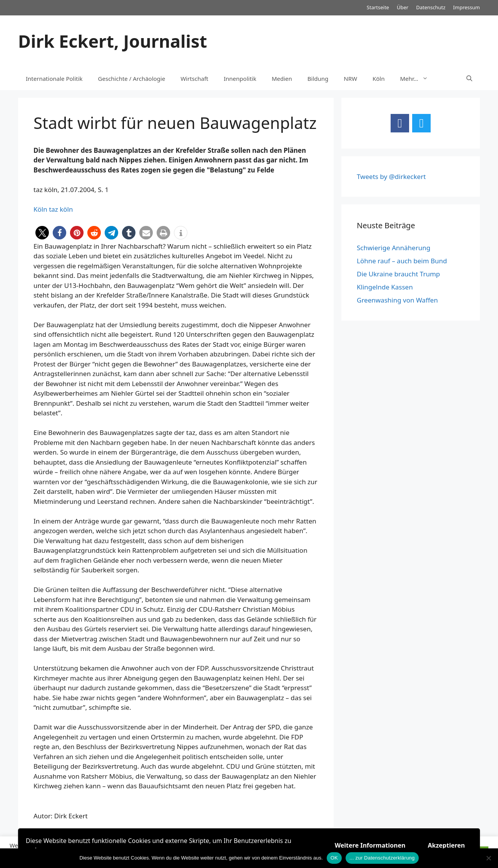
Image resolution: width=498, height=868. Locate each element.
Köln (379, 79)
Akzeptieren (446, 845)
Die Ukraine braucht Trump (398, 274)
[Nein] (488, 858)
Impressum (466, 7)
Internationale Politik (54, 79)
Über (403, 7)
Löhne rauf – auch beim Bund (402, 261)
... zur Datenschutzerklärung (382, 858)
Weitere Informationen (370, 845)
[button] (42, 233)
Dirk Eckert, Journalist (113, 41)
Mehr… (418, 79)
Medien (282, 79)
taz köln (61, 209)
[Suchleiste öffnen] (469, 79)
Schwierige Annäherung (394, 248)
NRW (350, 79)
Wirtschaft (194, 79)
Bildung (318, 79)
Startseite (378, 7)
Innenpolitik (240, 79)
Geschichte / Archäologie (132, 79)
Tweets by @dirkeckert (391, 176)
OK (334, 858)
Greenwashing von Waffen (397, 300)
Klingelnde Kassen (385, 287)
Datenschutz (431, 7)
